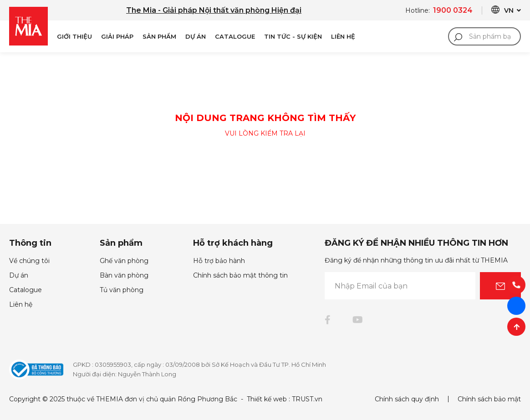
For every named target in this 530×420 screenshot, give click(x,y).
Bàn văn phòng (124, 275)
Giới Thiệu (74, 36)
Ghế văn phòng (124, 261)
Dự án (196, 36)
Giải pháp (117, 36)
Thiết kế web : (268, 399)
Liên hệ (21, 304)
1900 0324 (453, 10)
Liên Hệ (343, 36)
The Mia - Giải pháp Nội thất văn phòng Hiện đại (214, 10)
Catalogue (235, 36)
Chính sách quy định (407, 399)
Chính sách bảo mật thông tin (240, 275)
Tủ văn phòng (122, 290)
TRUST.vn (307, 399)
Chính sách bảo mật (489, 399)
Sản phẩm (159, 36)
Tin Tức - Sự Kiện (293, 36)
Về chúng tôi (29, 261)
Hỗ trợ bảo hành (219, 261)
